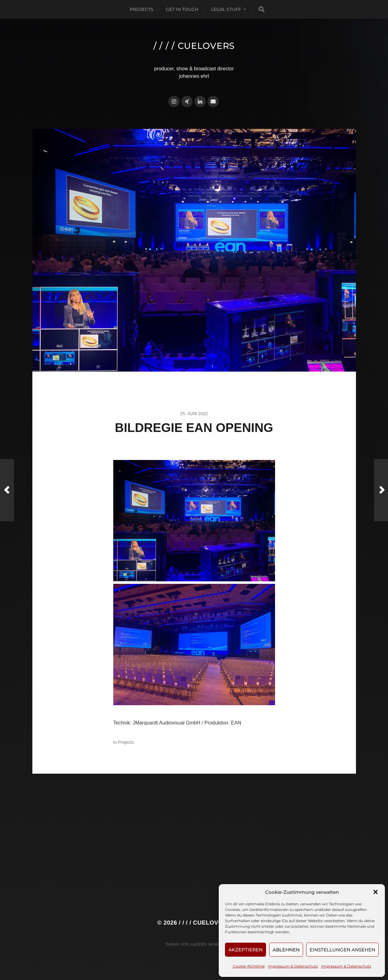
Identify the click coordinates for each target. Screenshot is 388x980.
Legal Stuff (226, 9)
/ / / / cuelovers (194, 46)
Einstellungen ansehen (342, 950)
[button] (376, 892)
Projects (142, 9)
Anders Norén (207, 944)
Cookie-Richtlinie (249, 966)
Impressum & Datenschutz (293, 966)
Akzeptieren (245, 950)
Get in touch (182, 9)
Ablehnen (286, 950)
